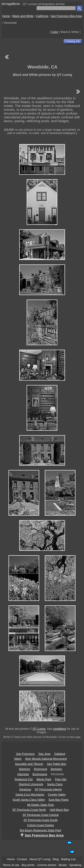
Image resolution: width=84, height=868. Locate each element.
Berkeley (57, 769)
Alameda (23, 774)
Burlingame (40, 774)
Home (6, 16)
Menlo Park (44, 779)
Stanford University (31, 784)
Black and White (23, 16)
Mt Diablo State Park (40, 805)
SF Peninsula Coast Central (41, 815)
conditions (60, 729)
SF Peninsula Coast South (41, 820)
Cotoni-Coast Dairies (41, 825)
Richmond (40, 769)
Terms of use (11, 865)
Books (63, 865)
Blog (56, 859)
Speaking (75, 865)
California (42, 16)
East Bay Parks (59, 800)
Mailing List (68, 859)
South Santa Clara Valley (29, 800)
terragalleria (11, 4)
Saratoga (25, 789)
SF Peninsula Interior (48, 789)
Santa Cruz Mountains (30, 795)
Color (55, 32)
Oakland (60, 754)
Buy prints (28, 865)
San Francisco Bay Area (66, 16)
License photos (47, 865)
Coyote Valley (57, 795)
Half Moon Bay (59, 810)
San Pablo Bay (56, 764)
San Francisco (25, 754)
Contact (22, 859)
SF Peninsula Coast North (29, 810)
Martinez (25, 769)
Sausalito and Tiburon (29, 764)
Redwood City (24, 779)
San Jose (44, 754)
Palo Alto (61, 779)
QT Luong (39, 729)
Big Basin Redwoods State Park (41, 830)
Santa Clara (55, 784)
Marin (18, 759)
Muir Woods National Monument (46, 759)
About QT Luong (40, 859)
